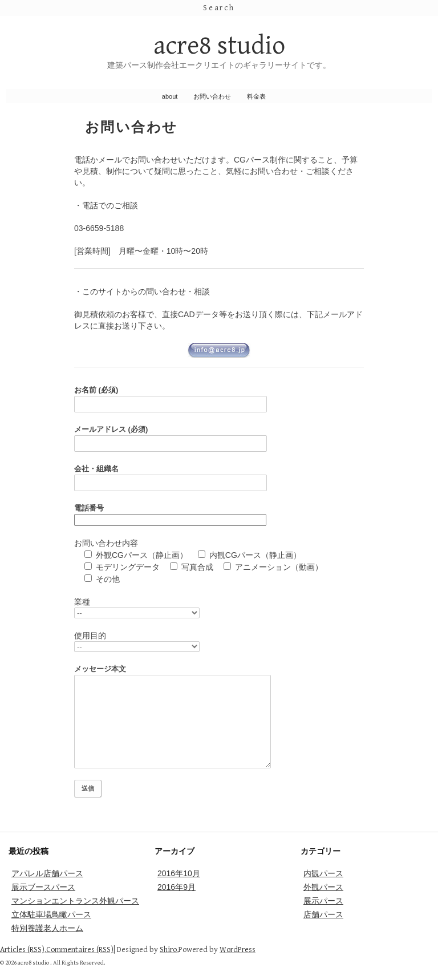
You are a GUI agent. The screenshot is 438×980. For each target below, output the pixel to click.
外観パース (323, 887)
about (170, 96)
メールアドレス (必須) (219, 438)
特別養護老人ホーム (47, 928)
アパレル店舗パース (47, 873)
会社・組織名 (219, 478)
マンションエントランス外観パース (75, 901)
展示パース (323, 901)
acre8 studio (219, 46)
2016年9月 (177, 887)
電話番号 (170, 514)
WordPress (238, 950)
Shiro (168, 950)
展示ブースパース (43, 887)
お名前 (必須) (219, 399)
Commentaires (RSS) (80, 950)
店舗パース (323, 914)
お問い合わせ (212, 96)
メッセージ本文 (219, 716)
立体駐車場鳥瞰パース (51, 914)
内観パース (323, 873)
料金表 (256, 96)
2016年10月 (179, 873)
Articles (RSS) (22, 950)
